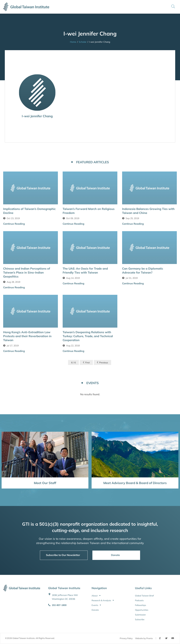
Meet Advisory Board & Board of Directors (135, 483)
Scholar (83, 42)
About (96, 596)
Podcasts (139, 600)
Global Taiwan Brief (144, 596)
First (86, 363)
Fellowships (140, 605)
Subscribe (140, 619)
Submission (140, 615)
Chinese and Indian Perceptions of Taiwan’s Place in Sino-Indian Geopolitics (27, 272)
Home (73, 42)
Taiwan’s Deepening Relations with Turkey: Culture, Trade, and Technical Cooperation (88, 336)
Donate (95, 610)
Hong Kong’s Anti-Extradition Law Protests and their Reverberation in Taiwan (27, 336)
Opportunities (142, 610)
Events (96, 605)
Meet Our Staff (45, 483)
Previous (102, 363)
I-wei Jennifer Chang (37, 116)
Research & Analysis (103, 600)
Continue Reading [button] (14, 224)
